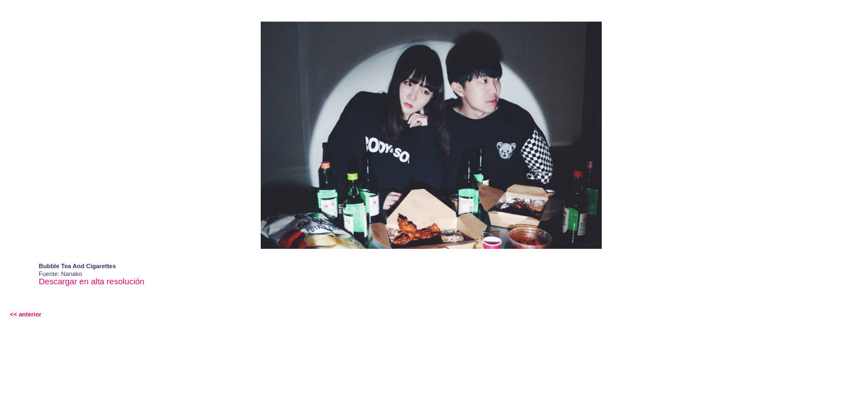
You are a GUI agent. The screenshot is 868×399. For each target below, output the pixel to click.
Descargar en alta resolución (92, 281)
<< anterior (26, 314)
